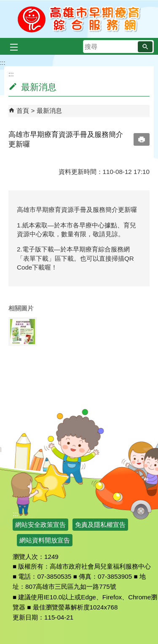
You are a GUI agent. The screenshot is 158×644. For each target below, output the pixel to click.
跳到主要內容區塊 (4, 4)
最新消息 (49, 111)
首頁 (23, 111)
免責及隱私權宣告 (100, 525)
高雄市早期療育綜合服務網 (79, 19)
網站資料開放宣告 (45, 540)
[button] (145, 47)
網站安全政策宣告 (40, 525)
